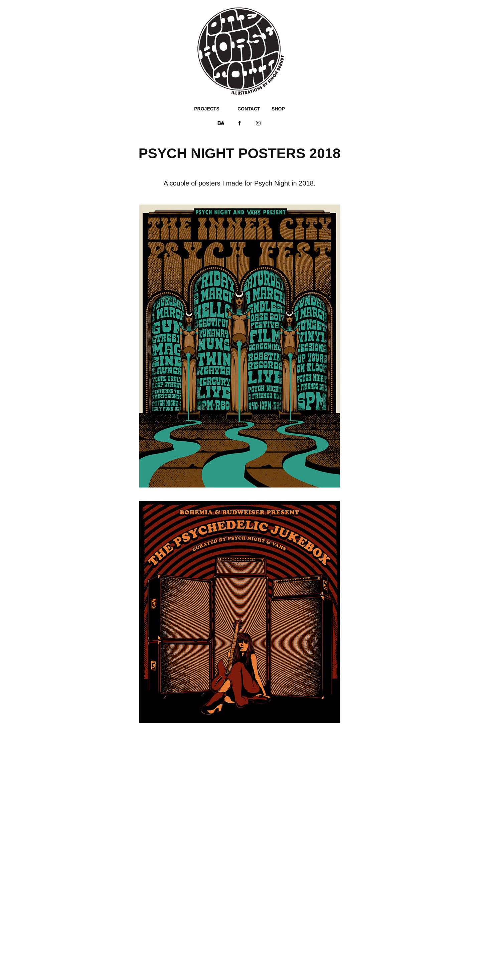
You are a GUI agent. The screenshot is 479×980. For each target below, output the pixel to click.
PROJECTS (207, 109)
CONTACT (249, 109)
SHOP (278, 109)
